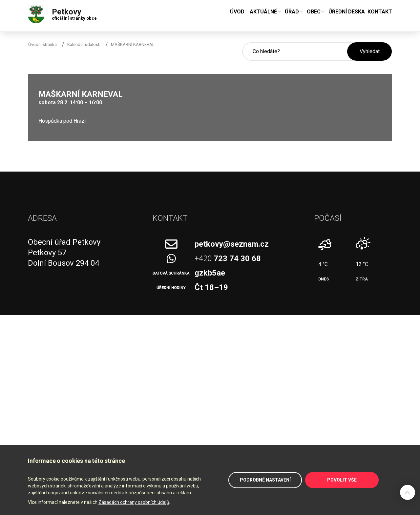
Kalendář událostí (84, 44)
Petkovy (74, 13)
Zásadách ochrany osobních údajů (134, 502)
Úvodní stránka (42, 44)
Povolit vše (342, 480)
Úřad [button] (292, 12)
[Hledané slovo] (295, 51)
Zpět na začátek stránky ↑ (408, 492)
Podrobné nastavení (265, 480)
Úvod (237, 12)
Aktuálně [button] (263, 12)
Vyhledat (370, 51)
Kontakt (380, 12)
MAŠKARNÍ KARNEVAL (133, 44)
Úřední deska (347, 12)
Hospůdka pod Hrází (62, 121)
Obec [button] (314, 12)
